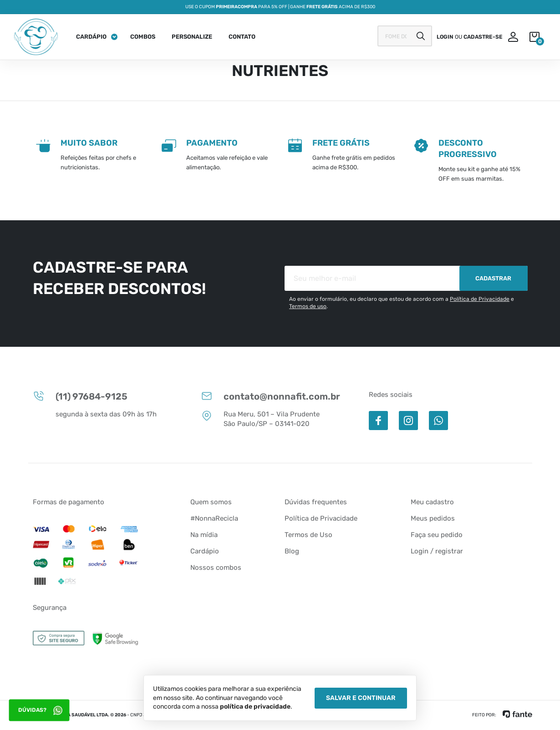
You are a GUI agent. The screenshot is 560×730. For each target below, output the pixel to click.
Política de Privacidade (480, 299)
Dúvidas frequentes (316, 502)
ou (470, 37)
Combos (143, 37)
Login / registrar (437, 551)
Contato (242, 37)
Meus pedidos (433, 518)
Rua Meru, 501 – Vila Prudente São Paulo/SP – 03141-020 (260, 419)
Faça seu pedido (437, 535)
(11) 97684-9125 (80, 396)
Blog (292, 551)
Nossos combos (216, 568)
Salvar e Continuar (361, 698)
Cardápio (91, 37)
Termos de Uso (308, 535)
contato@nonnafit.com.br (270, 396)
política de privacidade (255, 707)
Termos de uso (308, 306)
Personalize (192, 37)
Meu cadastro (432, 502)
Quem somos (211, 502)
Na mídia (204, 535)
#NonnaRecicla (214, 518)
